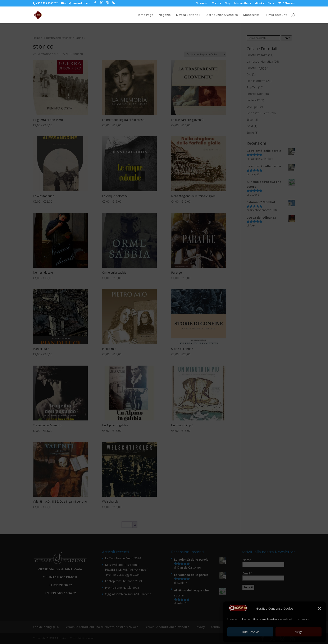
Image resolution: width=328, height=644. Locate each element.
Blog (228, 4)
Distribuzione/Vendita (222, 15)
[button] (319, 609)
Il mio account (276, 15)
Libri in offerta (243, 4)
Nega (299, 632)
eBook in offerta (265, 4)
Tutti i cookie (250, 632)
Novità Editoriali (188, 15)
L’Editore (216, 4)
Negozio (165, 15)
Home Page (145, 15)
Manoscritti (252, 15)
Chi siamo (201, 4)
